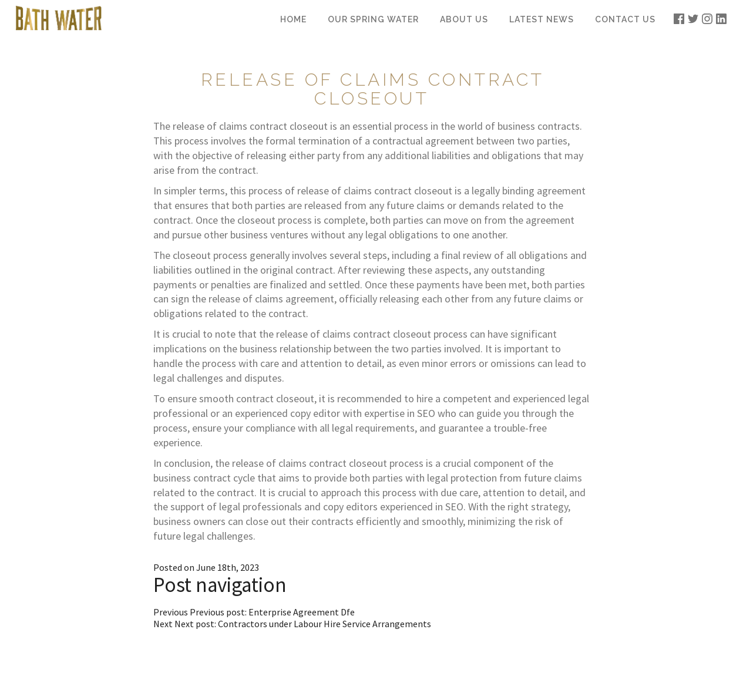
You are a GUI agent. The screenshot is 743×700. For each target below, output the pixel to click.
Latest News (542, 19)
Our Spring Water (373, 19)
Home (293, 19)
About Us (464, 19)
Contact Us (625, 19)
